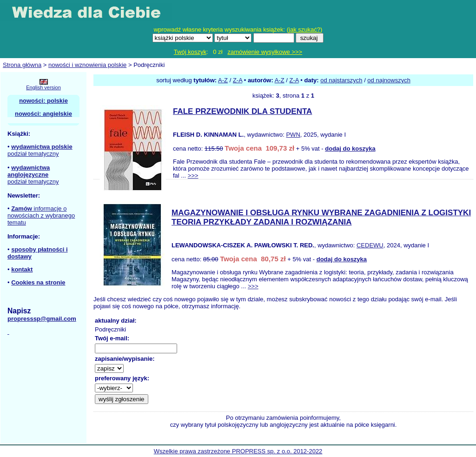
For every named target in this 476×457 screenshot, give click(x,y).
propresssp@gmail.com (42, 319)
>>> (193, 176)
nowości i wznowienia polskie (87, 65)
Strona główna (22, 65)
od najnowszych (389, 80)
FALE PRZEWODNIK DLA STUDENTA (242, 111)
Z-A (238, 80)
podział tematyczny (33, 154)
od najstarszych (341, 80)
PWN (293, 135)
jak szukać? (304, 30)
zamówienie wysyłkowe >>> (265, 52)
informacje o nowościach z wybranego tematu (41, 215)
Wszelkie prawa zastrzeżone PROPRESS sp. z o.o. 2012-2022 (238, 451)
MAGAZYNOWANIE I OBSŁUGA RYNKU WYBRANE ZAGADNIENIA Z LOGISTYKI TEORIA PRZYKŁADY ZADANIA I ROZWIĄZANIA (321, 217)
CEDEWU (370, 245)
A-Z (223, 80)
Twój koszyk (190, 52)
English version (43, 87)
